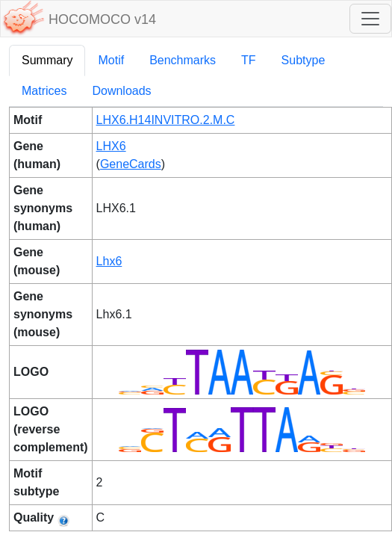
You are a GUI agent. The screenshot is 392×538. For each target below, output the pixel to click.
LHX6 (111, 146)
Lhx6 (109, 261)
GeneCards (131, 164)
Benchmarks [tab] (183, 60)
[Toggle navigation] (370, 19)
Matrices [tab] (44, 91)
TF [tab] (249, 60)
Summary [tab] (47, 60)
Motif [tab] (111, 60)
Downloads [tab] (121, 91)
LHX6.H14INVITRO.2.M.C (166, 120)
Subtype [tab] (304, 60)
